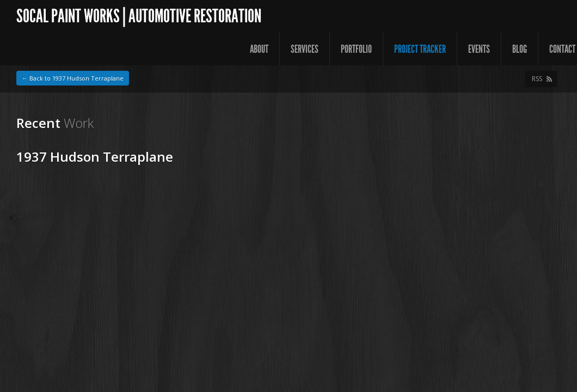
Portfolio (356, 49)
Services (305, 49)
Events (479, 49)
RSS (537, 79)
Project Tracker (420, 49)
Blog (520, 49)
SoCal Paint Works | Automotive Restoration (139, 16)
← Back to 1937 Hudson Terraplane (73, 78)
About (259, 49)
